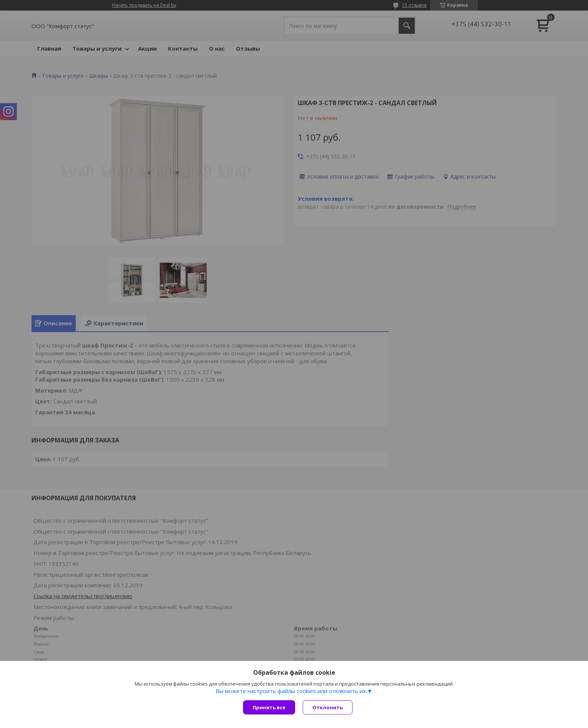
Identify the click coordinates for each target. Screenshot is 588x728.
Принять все (269, 707)
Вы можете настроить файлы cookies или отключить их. (291, 691)
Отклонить (328, 707)
